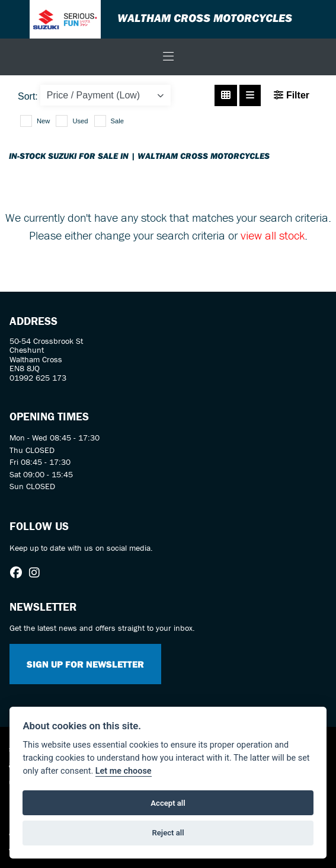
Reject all (168, 833)
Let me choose (124, 771)
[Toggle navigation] (168, 57)
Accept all (168, 803)
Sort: (28, 96)
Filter (292, 95)
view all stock (273, 235)
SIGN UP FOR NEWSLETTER (85, 664)
